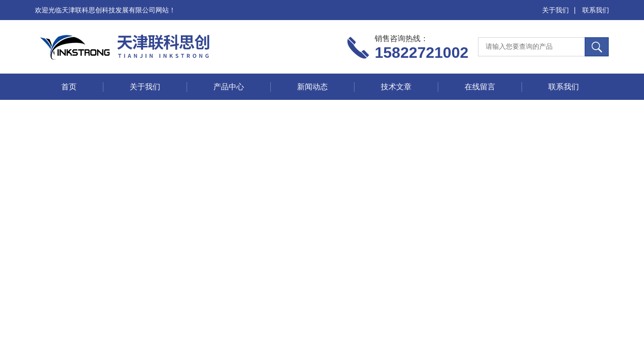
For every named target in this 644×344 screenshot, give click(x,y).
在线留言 (480, 87)
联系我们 (596, 10)
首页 (69, 87)
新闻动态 (312, 87)
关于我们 (555, 10)
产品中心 (229, 87)
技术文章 (396, 87)
